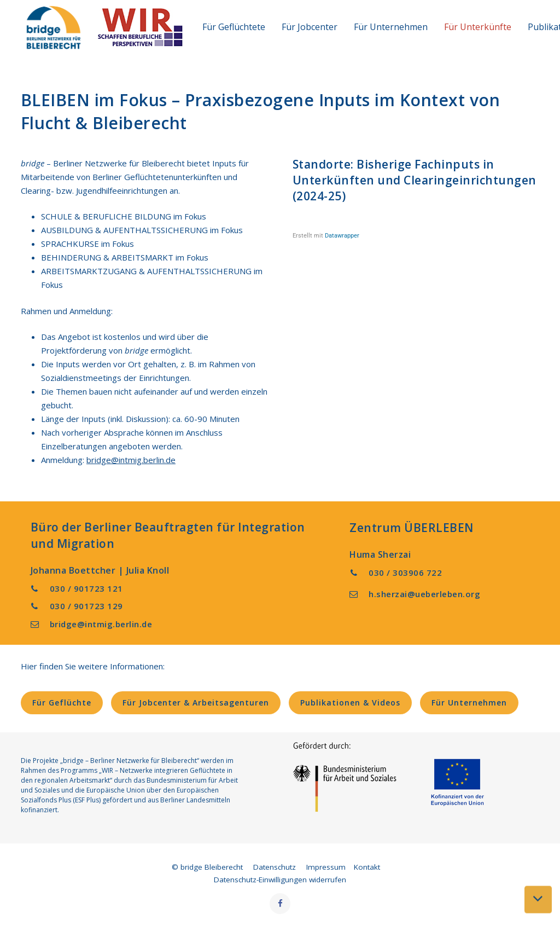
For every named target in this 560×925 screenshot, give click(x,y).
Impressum (326, 867)
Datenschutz (275, 867)
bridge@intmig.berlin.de (131, 460)
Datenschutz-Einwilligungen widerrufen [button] (280, 880)
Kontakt (367, 867)
